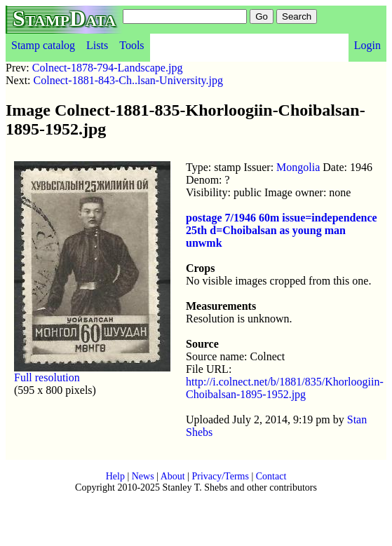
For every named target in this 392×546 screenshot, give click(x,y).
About (173, 476)
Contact (271, 476)
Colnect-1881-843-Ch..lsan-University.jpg (128, 80)
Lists (97, 45)
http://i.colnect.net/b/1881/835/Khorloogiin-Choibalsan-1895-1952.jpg (285, 388)
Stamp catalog (43, 45)
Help (115, 476)
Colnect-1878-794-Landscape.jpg (108, 68)
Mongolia (298, 167)
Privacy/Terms (220, 476)
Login (367, 45)
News (143, 476)
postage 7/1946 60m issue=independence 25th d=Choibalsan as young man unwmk (282, 230)
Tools (131, 45)
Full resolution (47, 377)
